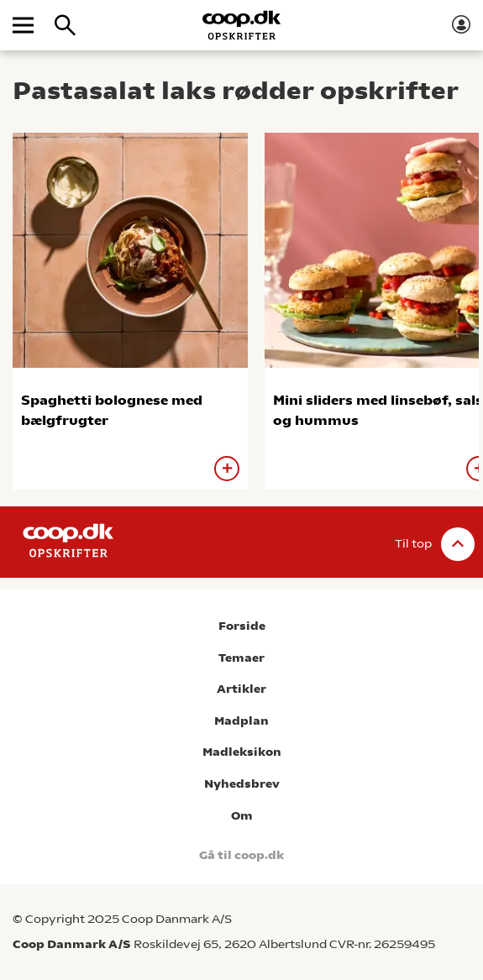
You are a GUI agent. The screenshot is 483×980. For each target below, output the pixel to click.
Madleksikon (242, 752)
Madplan (241, 721)
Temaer (241, 658)
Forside (242, 626)
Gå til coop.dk (241, 855)
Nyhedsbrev (242, 784)
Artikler (241, 689)
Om (242, 816)
